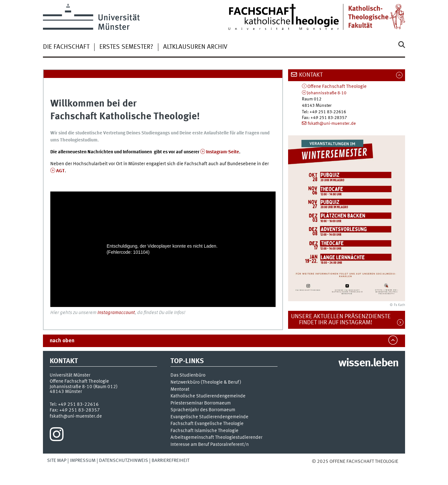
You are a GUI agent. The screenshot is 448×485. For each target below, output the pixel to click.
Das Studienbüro (188, 375)
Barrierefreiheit (170, 461)
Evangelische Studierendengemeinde (209, 417)
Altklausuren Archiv (195, 47)
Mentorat (180, 390)
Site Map (57, 461)
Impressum (83, 461)
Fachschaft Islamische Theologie (204, 431)
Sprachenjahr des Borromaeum (203, 410)
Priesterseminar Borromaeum (201, 403)
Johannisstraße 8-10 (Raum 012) (84, 387)
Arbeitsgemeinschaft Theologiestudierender (216, 438)
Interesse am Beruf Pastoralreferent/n (210, 445)
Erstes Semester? (126, 47)
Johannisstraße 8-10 (327, 93)
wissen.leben (368, 363)
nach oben (62, 341)
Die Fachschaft (66, 47)
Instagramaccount (116, 313)
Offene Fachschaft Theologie (337, 87)
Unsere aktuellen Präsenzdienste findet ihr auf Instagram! (344, 320)
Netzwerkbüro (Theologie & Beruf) (206, 383)
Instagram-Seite (223, 152)
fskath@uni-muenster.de (332, 123)
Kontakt (311, 75)
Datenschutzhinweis (124, 461)
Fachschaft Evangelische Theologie (207, 424)
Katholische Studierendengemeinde (208, 396)
